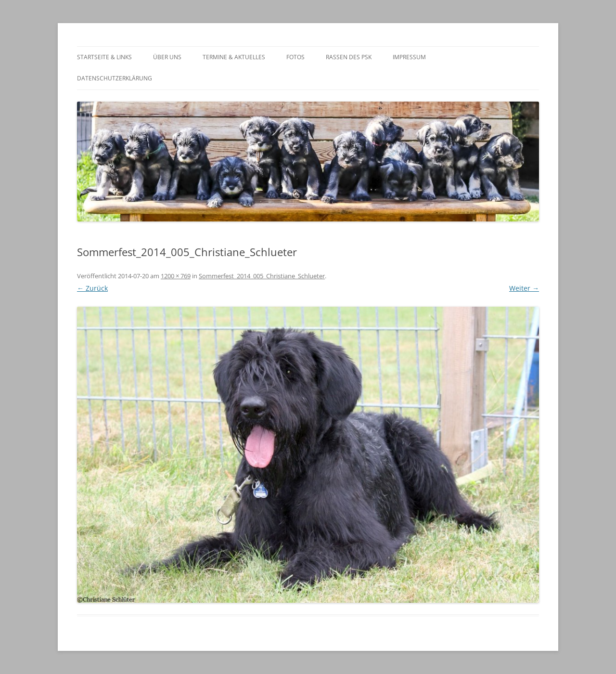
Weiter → (524, 288)
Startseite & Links (104, 57)
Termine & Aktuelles (234, 57)
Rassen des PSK (349, 57)
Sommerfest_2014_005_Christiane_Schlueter (262, 276)
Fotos (295, 57)
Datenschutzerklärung (115, 78)
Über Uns (167, 57)
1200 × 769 (176, 276)
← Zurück (92, 288)
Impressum (409, 57)
